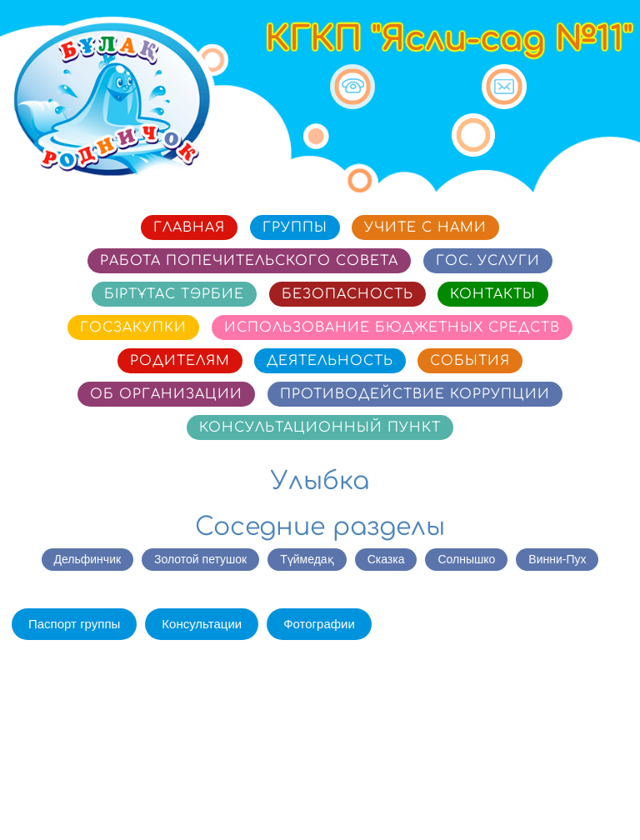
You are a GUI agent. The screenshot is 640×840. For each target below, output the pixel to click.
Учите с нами (425, 227)
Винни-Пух (557, 559)
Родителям (180, 361)
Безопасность (347, 294)
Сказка (386, 559)
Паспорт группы (74, 624)
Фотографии (319, 624)
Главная (189, 227)
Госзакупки (133, 327)
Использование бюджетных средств (392, 327)
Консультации (202, 624)
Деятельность (330, 361)
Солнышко (466, 559)
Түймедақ (307, 559)
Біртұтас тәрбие (174, 294)
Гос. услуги (488, 261)
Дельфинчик (88, 559)
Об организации (166, 394)
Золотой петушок (200, 559)
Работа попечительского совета (249, 261)
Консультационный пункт (320, 427)
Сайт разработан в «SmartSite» (536, 804)
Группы (295, 227)
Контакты (493, 294)
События (470, 361)
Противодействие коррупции (415, 394)
